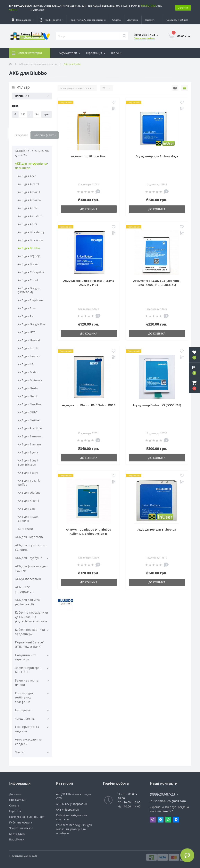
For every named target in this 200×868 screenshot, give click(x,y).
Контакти (150, 20)
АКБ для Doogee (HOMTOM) (29, 290)
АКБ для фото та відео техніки (31, 568)
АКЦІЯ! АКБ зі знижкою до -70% (32, 153)
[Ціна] (23, 114)
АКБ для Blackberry (31, 232)
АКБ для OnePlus (30, 404)
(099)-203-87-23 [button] (164, 794)
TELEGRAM (149, 6)
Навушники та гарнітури (26, 657)
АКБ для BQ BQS (29, 256)
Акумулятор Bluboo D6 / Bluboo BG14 (89, 405)
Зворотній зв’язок (21, 828)
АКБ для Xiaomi (29, 501)
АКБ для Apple (28, 208)
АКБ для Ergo (27, 308)
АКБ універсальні (28, 579)
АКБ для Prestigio (30, 428)
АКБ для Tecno (28, 472)
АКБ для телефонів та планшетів (38, 64)
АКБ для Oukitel (29, 420)
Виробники (17, 839)
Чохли (20, 752)
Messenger (176, 820)
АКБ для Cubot (28, 280)
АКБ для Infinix (28, 348)
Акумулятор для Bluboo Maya (157, 156)
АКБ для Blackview (31, 240)
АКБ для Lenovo (29, 356)
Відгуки (116, 53)
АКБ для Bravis (28, 264)
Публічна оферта (21, 822)
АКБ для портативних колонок (31, 547)
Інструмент (23, 710)
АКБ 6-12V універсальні (25, 589)
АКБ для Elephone (30, 300)
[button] (194, 386)
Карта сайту (17, 834)
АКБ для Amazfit (29, 192)
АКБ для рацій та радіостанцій (27, 602)
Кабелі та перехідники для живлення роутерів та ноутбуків (32, 617)
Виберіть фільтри (45, 135)
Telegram (161, 820)
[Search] (124, 36)
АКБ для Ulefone (29, 493)
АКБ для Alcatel (29, 184)
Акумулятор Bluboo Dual (89, 156)
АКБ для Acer (27, 176)
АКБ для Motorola (30, 380)
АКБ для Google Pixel (32, 324)
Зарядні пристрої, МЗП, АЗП (28, 670)
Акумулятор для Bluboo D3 (157, 529)
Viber (153, 820)
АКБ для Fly (26, 316)
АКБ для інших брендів (28, 519)
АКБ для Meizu (28, 372)
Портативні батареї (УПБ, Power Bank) (29, 645)
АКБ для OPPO (28, 412)
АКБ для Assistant (30, 216)
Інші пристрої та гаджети (27, 729)
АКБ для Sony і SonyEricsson (28, 462)
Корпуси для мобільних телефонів (24, 697)
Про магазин (18, 800)
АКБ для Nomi (28, 396)
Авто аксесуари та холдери (28, 742)
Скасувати (21, 135)
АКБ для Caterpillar (31, 272)
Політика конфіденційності (27, 817)
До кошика (89, 209)
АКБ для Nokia (28, 388)
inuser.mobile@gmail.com (168, 801)
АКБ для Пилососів (29, 537)
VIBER (13, 10)
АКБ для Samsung (30, 436)
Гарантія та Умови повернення (88, 20)
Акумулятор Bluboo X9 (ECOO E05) (157, 405)
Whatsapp (168, 820)
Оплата (117, 20)
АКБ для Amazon (29, 200)
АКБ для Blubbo (29, 248)
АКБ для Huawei (29, 340)
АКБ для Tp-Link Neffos (29, 483)
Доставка (133, 20)
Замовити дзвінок (145, 38)
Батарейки (25, 529)
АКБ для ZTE (26, 509)
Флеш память (25, 718)
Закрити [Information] (183, 8)
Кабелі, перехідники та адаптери (30, 632)
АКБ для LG (26, 364)
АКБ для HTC (27, 332)
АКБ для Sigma (28, 452)
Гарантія (15, 811)
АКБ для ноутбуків (29, 558)
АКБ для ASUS (28, 224)
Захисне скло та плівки (27, 683)
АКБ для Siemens (30, 444)
